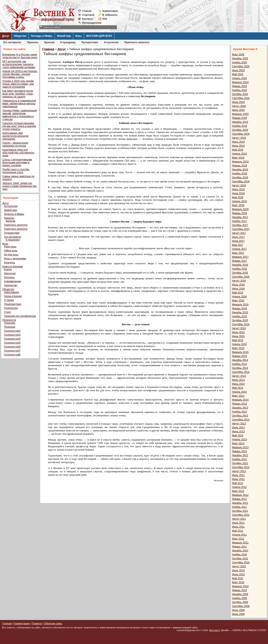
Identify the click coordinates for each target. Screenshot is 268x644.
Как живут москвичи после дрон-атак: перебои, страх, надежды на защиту (18, 94)
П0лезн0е (10, 323)
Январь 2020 (239, 118)
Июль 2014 (238, 380)
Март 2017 (238, 253)
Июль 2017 (238, 237)
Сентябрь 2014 (241, 372)
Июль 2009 (238, 610)
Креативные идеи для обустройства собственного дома (18, 153)
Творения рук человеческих (20, 316)
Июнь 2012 (238, 479)
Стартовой (88, 15)
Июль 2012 (238, 475)
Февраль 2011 (240, 543)
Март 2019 (238, 158)
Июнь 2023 (238, 102)
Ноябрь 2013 (240, 412)
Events (8, 269)
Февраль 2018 (240, 209)
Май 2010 (238, 578)
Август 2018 (239, 185)
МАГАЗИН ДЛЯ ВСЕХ (99, 36)
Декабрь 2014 (240, 360)
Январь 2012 (239, 499)
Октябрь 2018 (240, 178)
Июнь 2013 (238, 432)
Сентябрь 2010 (241, 563)
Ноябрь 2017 (240, 221)
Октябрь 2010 (240, 559)
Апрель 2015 (239, 344)
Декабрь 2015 (240, 312)
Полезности (9, 320)
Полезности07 (12, 351)
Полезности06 (12, 347)
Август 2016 (239, 281)
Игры (79, 36)
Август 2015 (239, 328)
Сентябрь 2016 (241, 277)
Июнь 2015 (238, 336)
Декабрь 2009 (240, 594)
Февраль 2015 (240, 352)
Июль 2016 (238, 285)
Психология (11, 308)
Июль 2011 (238, 523)
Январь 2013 (239, 451)
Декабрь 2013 (240, 408)
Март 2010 (238, 582)
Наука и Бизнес (13, 296)
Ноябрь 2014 (240, 364)
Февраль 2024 (240, 82)
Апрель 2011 (239, 535)
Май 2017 (238, 245)
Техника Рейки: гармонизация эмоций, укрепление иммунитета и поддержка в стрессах (20, 115)
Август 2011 (239, 519)
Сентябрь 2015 (241, 324)
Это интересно (12, 42)
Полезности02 (12, 331)
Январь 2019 (239, 166)
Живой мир (64, 36)
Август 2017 (239, 233)
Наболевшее (12, 292)
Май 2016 (238, 293)
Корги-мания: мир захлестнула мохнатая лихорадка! (15, 136)
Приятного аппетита (137, 42)
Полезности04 (12, 339)
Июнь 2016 (238, 289)
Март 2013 (238, 443)
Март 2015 (238, 348)
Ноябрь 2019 (240, 126)
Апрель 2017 (239, 249)
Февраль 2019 (240, 162)
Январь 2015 (239, 356)
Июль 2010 (238, 570)
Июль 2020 (238, 110)
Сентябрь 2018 (241, 182)
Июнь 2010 (238, 574)
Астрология (111, 42)
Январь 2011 (239, 547)
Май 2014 (238, 388)
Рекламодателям (90, 23)
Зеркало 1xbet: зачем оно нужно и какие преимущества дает (19, 186)
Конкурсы (10, 263)
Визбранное (110, 15)
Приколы (33, 42)
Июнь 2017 (238, 241)
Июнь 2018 (238, 193)
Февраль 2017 (240, 257)
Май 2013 (238, 436)
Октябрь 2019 (240, 130)
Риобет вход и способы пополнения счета (16, 171)
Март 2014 (238, 396)
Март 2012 (238, 491)
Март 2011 (238, 539)
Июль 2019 (238, 142)
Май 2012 (238, 483)
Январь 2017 (239, 261)
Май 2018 (238, 197)
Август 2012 (239, 471)
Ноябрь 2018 (240, 174)
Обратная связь (53, 624)
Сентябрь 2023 (241, 98)
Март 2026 (238, 55)
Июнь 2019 (238, 146)
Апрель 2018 (239, 201)
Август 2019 (239, 138)
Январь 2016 (239, 309)
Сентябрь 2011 (241, 515)
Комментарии (110, 11)
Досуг (6, 36)
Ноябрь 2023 (240, 90)
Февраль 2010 (240, 586)
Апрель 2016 (239, 297)
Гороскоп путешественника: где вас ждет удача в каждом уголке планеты (19, 126)
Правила (37, 624)
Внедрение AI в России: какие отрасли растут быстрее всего (20, 56)
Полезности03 (12, 335)
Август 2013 (239, 424)
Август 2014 (239, 376)
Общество (20, 36)
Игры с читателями (15, 259)
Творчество (11, 285)
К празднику (68, 42)
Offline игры (11, 251)
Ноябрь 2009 (240, 598)
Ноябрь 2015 (240, 316)
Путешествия (90, 42)
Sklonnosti (10, 273)
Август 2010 (239, 567)
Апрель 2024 (239, 78)
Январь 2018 (239, 213)
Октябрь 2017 (240, 225)
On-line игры (11, 255)
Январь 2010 (239, 590)
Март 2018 (238, 205)
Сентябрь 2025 (241, 66)
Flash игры (10, 247)
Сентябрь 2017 (241, 229)
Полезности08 (12, 355)
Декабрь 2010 (240, 551)
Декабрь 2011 (240, 503)
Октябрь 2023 (240, 94)
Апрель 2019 (239, 154)
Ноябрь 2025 (240, 62)
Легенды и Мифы (42, 36)
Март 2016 (238, 301)
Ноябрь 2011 (240, 507)
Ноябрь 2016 (240, 269)
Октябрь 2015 (240, 320)
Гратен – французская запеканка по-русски (15, 144)
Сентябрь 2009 (241, 606)
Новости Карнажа (13, 267)
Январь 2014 (239, 404)
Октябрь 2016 (240, 273)
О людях (9, 300)
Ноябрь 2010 (240, 555)
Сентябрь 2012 (241, 467)
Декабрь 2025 (240, 58)
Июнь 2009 (238, 614)
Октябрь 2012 (240, 463)
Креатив (49, 42)
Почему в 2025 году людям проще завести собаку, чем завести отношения (18, 84)
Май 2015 (238, 340)
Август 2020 (239, 106)
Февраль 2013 (240, 447)
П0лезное (10, 327)
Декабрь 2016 (240, 265)
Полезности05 (12, 343)
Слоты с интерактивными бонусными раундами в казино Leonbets (17, 163)
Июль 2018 (238, 189)
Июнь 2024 (238, 70)
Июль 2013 (238, 428)
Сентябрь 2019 (241, 134)
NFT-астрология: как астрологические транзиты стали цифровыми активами (19, 64)
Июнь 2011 (238, 527)
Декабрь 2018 (240, 170)
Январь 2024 (239, 86)
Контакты (88, 19)
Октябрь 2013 (240, 416)
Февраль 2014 (240, 400)
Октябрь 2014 (240, 368)
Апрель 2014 (239, 392)
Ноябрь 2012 (240, 459)
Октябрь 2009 (240, 602)
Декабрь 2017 (240, 217)
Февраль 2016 (240, 305)
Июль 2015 (238, 332)
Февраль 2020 (240, 114)
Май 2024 (238, 74)
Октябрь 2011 (240, 511)
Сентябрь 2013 (241, 420)
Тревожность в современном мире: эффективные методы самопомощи (19, 104)
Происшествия (13, 304)
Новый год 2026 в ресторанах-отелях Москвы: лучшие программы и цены (20, 74)
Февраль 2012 (240, 495)
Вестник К (215, 630)
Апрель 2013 (239, 439)
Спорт (8, 312)
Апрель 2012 (239, 487)
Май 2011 (238, 531)
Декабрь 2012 (240, 455)
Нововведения (12, 281)
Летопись (9, 277)
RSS (105, 19)
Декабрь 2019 (240, 122)
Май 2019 (238, 150)
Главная (87, 11)
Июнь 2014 (238, 384)
